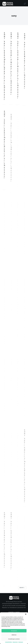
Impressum (21, 642)
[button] (26, 614)
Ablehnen (14, 635)
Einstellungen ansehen (14, 639)
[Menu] (25, 4)
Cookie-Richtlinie (8, 642)
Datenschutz (15, 642)
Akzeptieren (14, 631)
